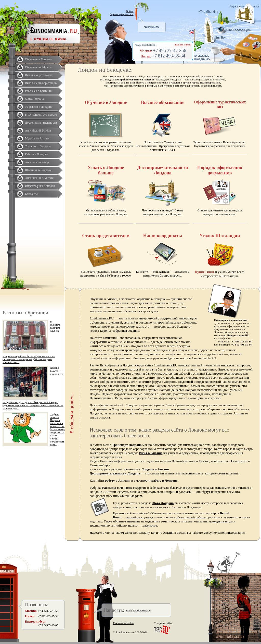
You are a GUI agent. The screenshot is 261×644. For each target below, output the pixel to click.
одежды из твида (221, 521)
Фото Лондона (34, 99)
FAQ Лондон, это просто (41, 115)
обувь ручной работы (191, 517)
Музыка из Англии (37, 138)
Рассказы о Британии (39, 91)
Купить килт (205, 272)
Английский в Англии (39, 178)
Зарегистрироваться (122, 14)
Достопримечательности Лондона (115, 473)
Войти (130, 11)
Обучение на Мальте (38, 67)
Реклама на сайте (123, 623)
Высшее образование (39, 75)
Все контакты (183, 44)
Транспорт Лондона (38, 146)
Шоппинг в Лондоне (38, 170)
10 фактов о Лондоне (39, 107)
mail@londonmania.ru (139, 610)
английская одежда (140, 517)
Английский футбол (38, 130)
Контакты (31, 194)
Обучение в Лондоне (38, 59)
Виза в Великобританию (41, 83)
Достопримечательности (41, 123)
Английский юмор (37, 162)
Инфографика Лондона (40, 186)
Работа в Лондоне (36, 154)
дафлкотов (150, 525)
